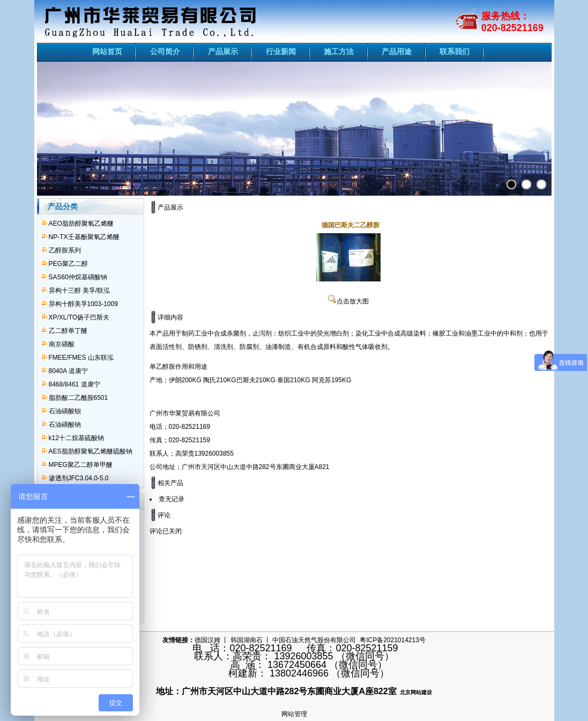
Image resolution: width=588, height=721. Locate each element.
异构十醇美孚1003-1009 (83, 304)
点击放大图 (348, 301)
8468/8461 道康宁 (75, 384)
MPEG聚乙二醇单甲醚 (81, 465)
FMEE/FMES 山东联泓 (81, 358)
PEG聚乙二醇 (68, 264)
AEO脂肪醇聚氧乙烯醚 (81, 224)
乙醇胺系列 (65, 250)
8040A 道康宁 (68, 371)
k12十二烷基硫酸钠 (76, 438)
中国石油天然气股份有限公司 (314, 640)
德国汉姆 (207, 640)
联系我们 (455, 51)
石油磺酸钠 (65, 425)
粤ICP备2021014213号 (393, 640)
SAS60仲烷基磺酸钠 (78, 277)
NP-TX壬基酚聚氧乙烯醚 (84, 237)
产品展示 (223, 51)
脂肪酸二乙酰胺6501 (79, 398)
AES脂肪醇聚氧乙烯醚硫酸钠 (91, 451)
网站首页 (107, 51)
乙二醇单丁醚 (68, 331)
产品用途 (397, 51)
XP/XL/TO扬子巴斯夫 (79, 317)
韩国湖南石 (247, 640)
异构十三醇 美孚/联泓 (80, 291)
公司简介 (165, 51)
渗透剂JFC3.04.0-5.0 (79, 478)
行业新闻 (281, 51)
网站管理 (294, 714)
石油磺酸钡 (65, 411)
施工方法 (339, 51)
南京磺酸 (62, 344)
